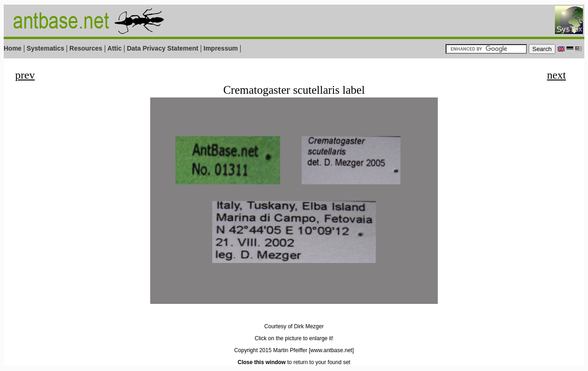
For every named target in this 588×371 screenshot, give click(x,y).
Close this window (262, 362)
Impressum (221, 48)
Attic (115, 48)
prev (25, 75)
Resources (86, 48)
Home (13, 48)
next (557, 75)
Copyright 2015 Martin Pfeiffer (271, 350)
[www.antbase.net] (331, 350)
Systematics (45, 48)
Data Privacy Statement (163, 48)
